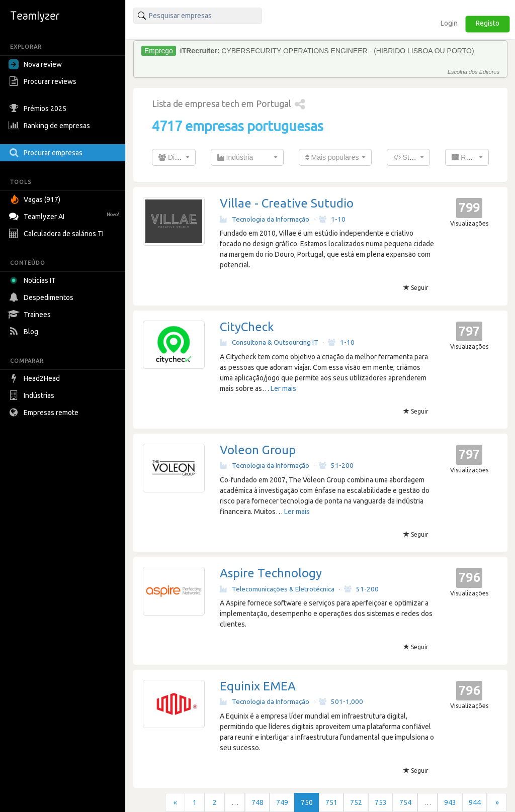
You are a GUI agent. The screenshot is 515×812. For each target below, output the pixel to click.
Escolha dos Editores (474, 72)
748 (257, 802)
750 (307, 802)
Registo (488, 23)
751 (331, 802)
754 (405, 802)
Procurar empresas (47, 153)
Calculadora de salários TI (57, 234)
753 (381, 802)
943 (450, 802)
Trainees (31, 315)
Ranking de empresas (51, 126)
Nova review (35, 64)
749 (282, 802)
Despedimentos (42, 297)
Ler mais (283, 388)
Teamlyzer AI (65, 215)
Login (449, 23)
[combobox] (174, 157)
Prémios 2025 (39, 109)
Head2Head (35, 378)
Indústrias (33, 395)
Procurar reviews (44, 81)
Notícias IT (34, 280)
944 (475, 802)
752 (356, 802)
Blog (25, 332)
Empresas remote (45, 413)
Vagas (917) (36, 199)
